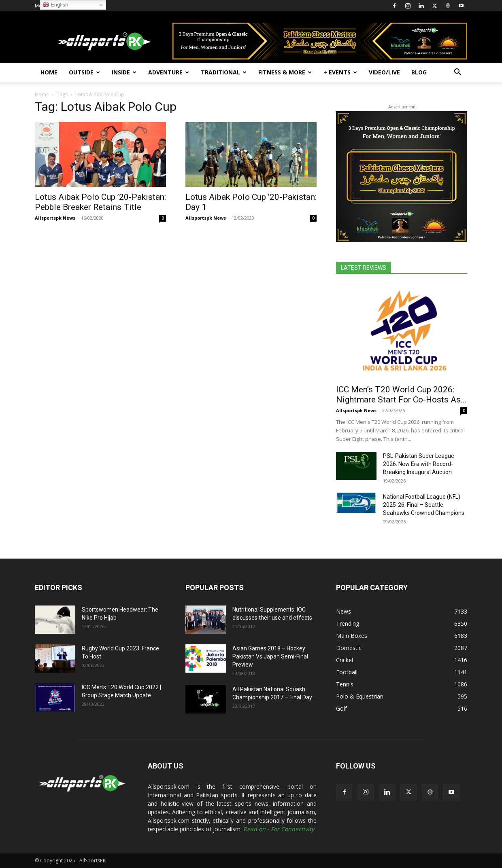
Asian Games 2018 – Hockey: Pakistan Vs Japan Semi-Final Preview (270, 656)
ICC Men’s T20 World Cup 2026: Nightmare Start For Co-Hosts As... (401, 395)
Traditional (224, 72)
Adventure (169, 72)
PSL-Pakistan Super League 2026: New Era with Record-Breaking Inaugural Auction (419, 464)
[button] (457, 73)
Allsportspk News (55, 218)
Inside (124, 72)
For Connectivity (292, 829)
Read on (254, 829)
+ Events (340, 72)
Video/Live (384, 72)
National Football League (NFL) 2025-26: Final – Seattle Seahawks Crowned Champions (424, 505)
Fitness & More (285, 72)
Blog (419, 72)
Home (49, 72)
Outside (84, 72)
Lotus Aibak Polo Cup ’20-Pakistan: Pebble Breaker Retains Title (100, 202)
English (55, 5)
